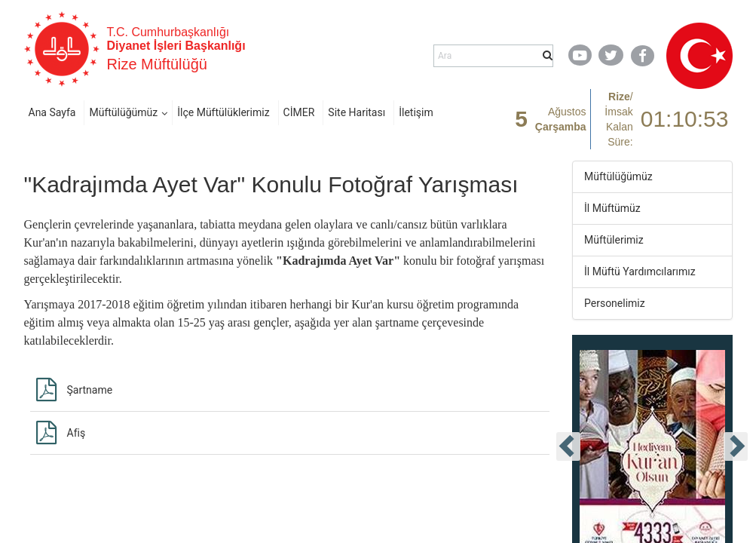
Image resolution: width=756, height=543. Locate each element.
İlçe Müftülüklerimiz (223, 112)
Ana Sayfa (52, 112)
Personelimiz (615, 303)
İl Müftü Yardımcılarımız (640, 271)
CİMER (299, 112)
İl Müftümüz (612, 208)
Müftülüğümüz (123, 112)
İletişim (416, 112)
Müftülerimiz (614, 240)
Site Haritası (357, 112)
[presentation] (568, 446)
